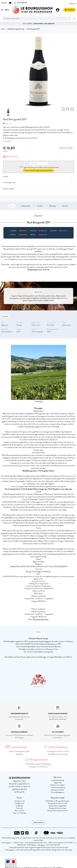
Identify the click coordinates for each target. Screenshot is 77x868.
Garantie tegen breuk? (38, 183)
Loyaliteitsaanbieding (58, 780)
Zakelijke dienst (19, 803)
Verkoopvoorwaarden (58, 790)
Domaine (65, 206)
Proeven (12, 206)
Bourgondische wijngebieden (58, 806)
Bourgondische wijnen (41, 619)
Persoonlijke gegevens (58, 792)
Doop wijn (19, 808)
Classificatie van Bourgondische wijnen (58, 801)
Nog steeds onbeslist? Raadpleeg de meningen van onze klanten (38, 765)
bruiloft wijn (20, 806)
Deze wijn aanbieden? (38, 189)
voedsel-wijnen (26, 206)
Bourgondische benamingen (58, 808)
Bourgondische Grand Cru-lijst (58, 803)
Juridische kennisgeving (58, 787)
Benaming (52, 206)
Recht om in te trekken (58, 785)
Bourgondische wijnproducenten (58, 811)
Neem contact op (38, 822)
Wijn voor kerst (19, 811)
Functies (40, 206)
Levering (38, 176)
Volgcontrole (58, 783)
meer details (7, 141)
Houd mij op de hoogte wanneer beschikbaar (39, 170)
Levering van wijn (19, 801)
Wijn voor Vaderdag (20, 813)
